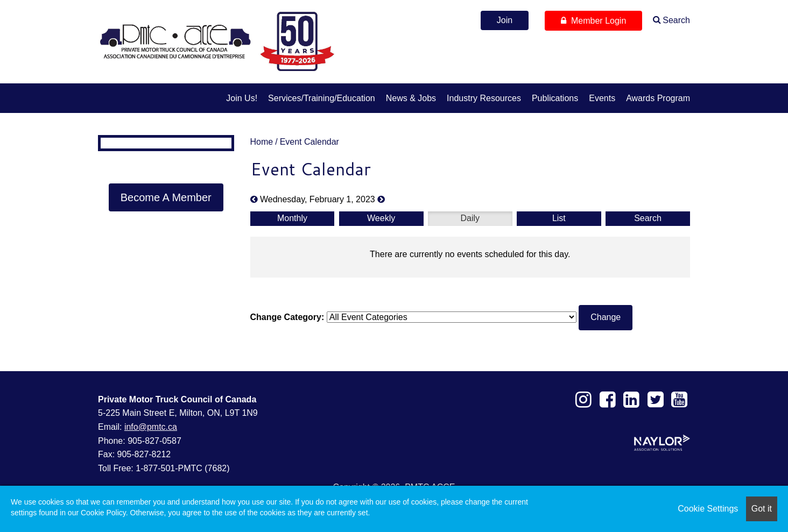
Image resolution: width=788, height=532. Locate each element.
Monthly (292, 218)
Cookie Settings (708, 509)
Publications (555, 98)
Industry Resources (484, 98)
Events (602, 98)
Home (262, 142)
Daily (470, 218)
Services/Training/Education (322, 98)
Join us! (242, 98)
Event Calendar (309, 142)
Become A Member (166, 197)
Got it (762, 509)
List (559, 218)
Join (505, 20)
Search (676, 20)
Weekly (381, 218)
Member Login (593, 21)
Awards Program (658, 98)
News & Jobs (411, 98)
